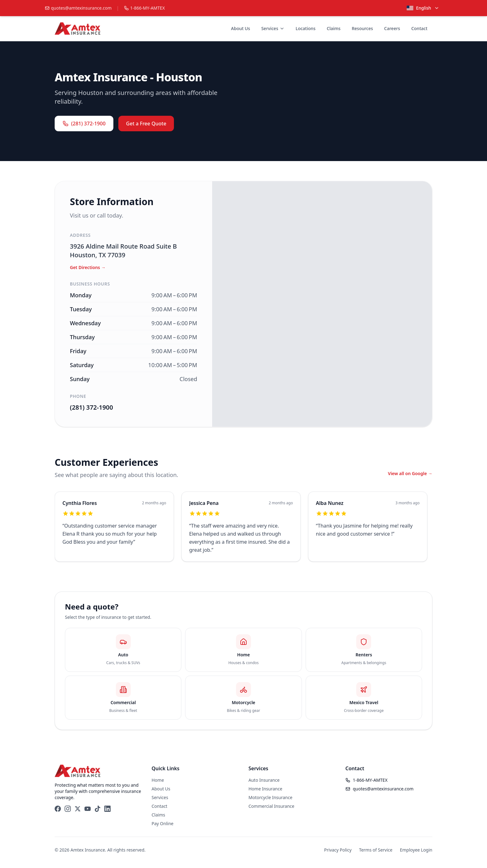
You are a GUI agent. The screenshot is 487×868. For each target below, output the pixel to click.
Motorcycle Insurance (270, 797)
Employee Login (416, 850)
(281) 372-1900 (84, 124)
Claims (334, 28)
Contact (419, 28)
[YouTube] (88, 809)
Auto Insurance (264, 780)
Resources (362, 28)
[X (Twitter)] (78, 809)
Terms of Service (376, 850)
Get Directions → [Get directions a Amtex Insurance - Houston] (88, 267)
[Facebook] (58, 809)
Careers (392, 28)
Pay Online (162, 823)
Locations (306, 28)
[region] (243, 530)
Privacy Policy (338, 850)
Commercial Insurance (271, 806)
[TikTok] (98, 809)
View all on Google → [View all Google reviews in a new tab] (410, 473)
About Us (241, 28)
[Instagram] (68, 809)
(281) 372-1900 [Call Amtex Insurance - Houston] (91, 407)
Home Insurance (265, 789)
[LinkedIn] (107, 809)
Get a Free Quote (146, 124)
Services (273, 28)
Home (158, 780)
